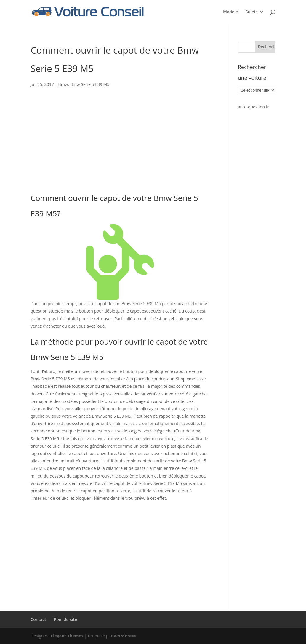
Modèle (230, 12)
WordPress (125, 636)
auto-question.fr (254, 107)
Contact (38, 619)
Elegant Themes (67, 636)
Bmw (63, 84)
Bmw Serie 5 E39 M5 (90, 84)
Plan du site (65, 619)
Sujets (252, 12)
